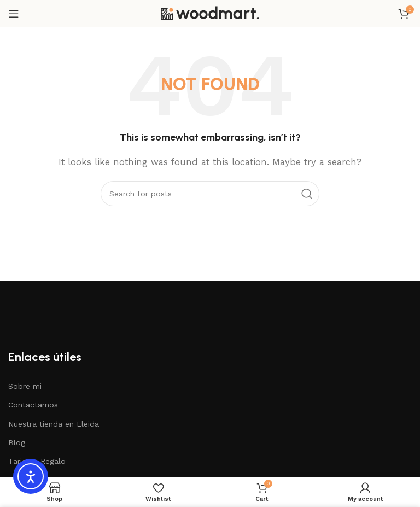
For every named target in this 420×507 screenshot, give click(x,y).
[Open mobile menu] (14, 14)
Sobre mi (25, 386)
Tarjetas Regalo (37, 461)
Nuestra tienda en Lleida (54, 424)
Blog (17, 442)
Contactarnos (33, 405)
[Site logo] (210, 13)
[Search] (210, 194)
